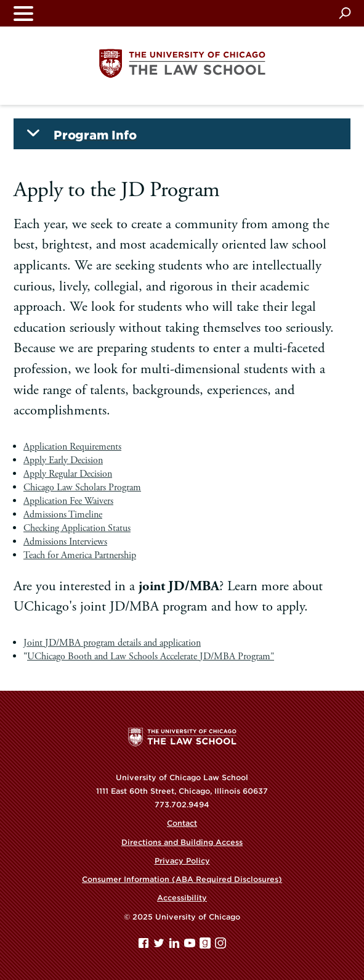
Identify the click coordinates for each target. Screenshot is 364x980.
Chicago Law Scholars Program (82, 488)
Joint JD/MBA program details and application (112, 643)
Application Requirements (72, 447)
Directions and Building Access (182, 842)
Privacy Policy (182, 861)
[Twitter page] (160, 946)
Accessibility (182, 898)
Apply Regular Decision (68, 474)
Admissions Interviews (65, 542)
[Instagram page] (220, 946)
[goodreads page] (206, 946)
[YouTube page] (191, 946)
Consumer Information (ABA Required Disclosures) (182, 879)
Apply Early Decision (63, 460)
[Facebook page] (145, 946)
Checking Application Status (77, 528)
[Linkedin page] (176, 946)
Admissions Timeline (63, 515)
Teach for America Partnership (80, 555)
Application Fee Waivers (68, 501)
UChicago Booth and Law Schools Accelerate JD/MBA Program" (151, 657)
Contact (182, 823)
